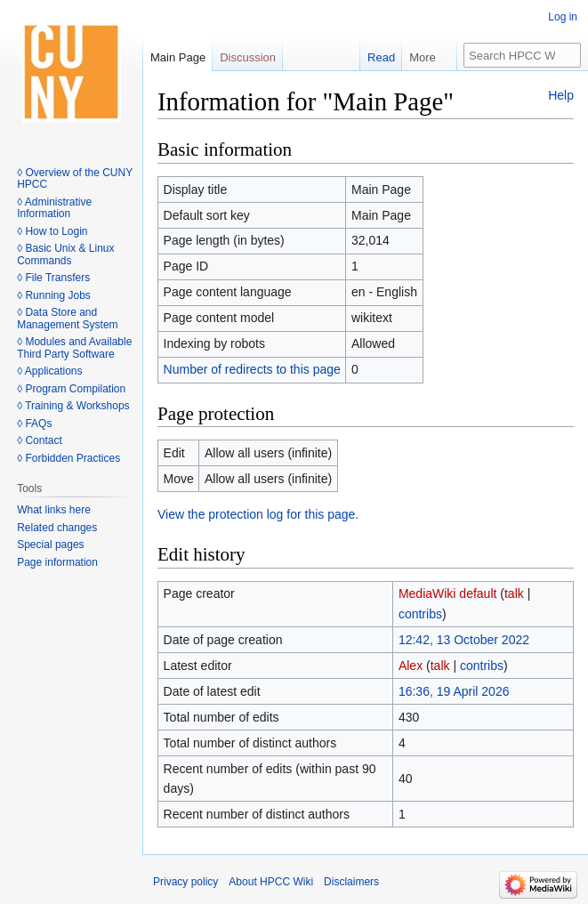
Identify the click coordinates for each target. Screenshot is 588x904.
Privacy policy (185, 882)
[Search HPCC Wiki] (522, 55)
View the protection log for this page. (258, 514)
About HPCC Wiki (271, 882)
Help (561, 95)
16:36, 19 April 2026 (454, 691)
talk (514, 593)
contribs (420, 614)
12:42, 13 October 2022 (464, 640)
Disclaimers (351, 882)
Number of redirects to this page (252, 369)
